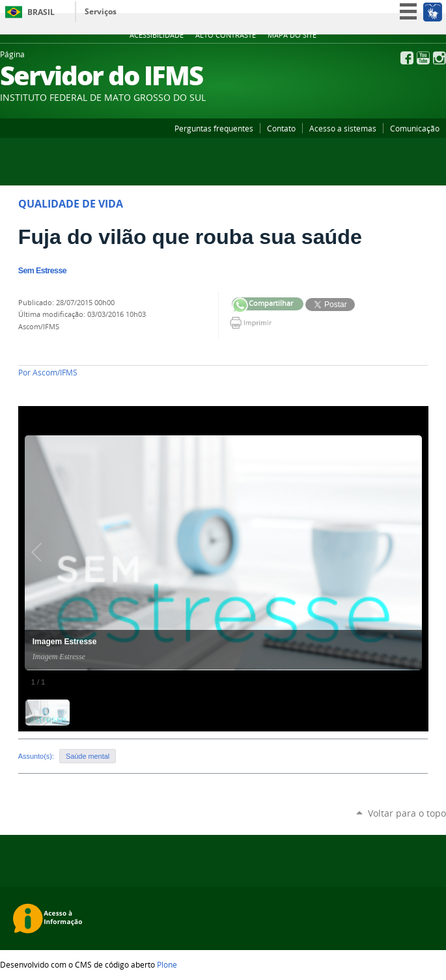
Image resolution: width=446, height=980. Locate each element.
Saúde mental (88, 756)
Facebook (407, 58)
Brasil (41, 12)
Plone (167, 964)
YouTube (423, 58)
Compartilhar (240, 306)
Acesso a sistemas (343, 128)
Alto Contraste (226, 35)
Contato (281, 128)
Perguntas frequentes (214, 128)
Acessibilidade (157, 35)
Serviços (101, 11)
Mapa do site (292, 35)
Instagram (439, 58)
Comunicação (415, 128)
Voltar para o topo (407, 813)
